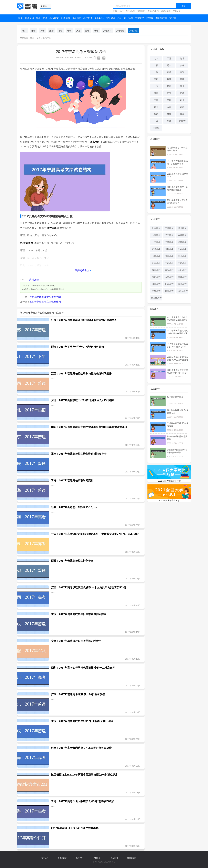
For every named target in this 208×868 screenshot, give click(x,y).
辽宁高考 (169, 235)
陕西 (156, 114)
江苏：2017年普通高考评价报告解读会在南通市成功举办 (84, 320)
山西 (156, 65)
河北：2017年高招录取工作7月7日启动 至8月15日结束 (83, 400)
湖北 (182, 86)
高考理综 (120, 31)
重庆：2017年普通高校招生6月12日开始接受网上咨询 (82, 721)
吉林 (182, 65)
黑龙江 (156, 128)
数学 (33, 31)
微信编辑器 (132, 858)
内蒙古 (182, 121)
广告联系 (97, 858)
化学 (69, 31)
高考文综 (133, 31)
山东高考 (156, 256)
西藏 (182, 107)
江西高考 (182, 249)
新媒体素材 (62, 858)
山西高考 (156, 235)
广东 (169, 93)
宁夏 (156, 121)
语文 (24, 31)
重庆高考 (169, 270)
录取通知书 (166, 11)
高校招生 (88, 18)
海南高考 (156, 270)
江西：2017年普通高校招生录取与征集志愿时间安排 (81, 374)
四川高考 (182, 270)
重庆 (169, 100)
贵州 (156, 107)
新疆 (169, 121)
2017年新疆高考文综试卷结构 (45, 302)
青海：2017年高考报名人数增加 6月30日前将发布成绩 (83, 801)
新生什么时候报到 (127, 11)
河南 (169, 86)
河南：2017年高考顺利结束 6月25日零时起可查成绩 (81, 748)
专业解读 (111, 18)
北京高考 (156, 228)
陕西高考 (156, 284)
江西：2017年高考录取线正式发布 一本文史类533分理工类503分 (89, 587)
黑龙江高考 (156, 298)
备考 (38, 18)
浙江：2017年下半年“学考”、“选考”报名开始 (77, 347)
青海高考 (182, 284)
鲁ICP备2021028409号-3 (104, 862)
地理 (60, 31)
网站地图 (114, 858)
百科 (119, 18)
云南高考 (169, 277)
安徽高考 (156, 249)
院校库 (150, 18)
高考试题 (65, 18)
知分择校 (128, 18)
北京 (156, 58)
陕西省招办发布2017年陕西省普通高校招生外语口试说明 (84, 775)
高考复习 (107, 31)
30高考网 (88, 58)
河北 (182, 58)
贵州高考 (156, 277)
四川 (182, 100)
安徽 (156, 79)
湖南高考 (156, 263)
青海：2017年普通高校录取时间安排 (72, 481)
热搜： (116, 11)
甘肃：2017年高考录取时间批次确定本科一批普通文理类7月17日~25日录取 (95, 534)
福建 (169, 79)
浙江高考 (182, 242)
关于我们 (45, 858)
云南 (169, 107)
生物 (87, 31)
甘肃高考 (169, 284)
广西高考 (182, 263)
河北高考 (182, 228)
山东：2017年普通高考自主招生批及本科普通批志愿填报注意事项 (89, 427)
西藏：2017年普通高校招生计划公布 (72, 561)
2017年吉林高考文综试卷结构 (45, 297)
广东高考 (169, 263)
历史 (78, 31)
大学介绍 (140, 18)
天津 (169, 58)
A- (99, 58)
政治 (51, 31)
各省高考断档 (153, 11)
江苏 (169, 72)
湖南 (156, 93)
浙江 (182, 72)
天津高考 (169, 228)
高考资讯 (29, 18)
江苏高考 (169, 242)
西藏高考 (182, 277)
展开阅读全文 (82, 270)
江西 (182, 79)
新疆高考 (169, 291)
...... (53, 325)
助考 (45, 18)
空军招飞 (177, 11)
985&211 (99, 18)
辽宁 (169, 65)
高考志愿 (77, 18)
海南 (156, 100)
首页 (20, 18)
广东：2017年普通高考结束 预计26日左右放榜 (78, 694)
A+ (104, 58)
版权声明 (80, 858)
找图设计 (155, 389)
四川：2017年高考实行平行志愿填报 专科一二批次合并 (83, 668)
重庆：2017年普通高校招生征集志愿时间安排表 (79, 614)
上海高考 (156, 242)
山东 (156, 86)
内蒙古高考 (182, 291)
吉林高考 (182, 235)
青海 (182, 114)
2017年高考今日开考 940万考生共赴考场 (75, 828)
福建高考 (169, 249)
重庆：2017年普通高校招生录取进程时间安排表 (79, 454)
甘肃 (169, 114)
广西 (182, 93)
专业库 (173, 18)
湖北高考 (182, 256)
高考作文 (54, 18)
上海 (156, 72)
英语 (42, 31)
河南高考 (169, 256)
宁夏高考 (156, 291)
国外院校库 (161, 18)
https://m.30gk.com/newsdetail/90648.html (48, 289)
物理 (96, 31)
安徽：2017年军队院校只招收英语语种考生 (76, 641)
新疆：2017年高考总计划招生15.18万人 (74, 507)
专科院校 (141, 11)
